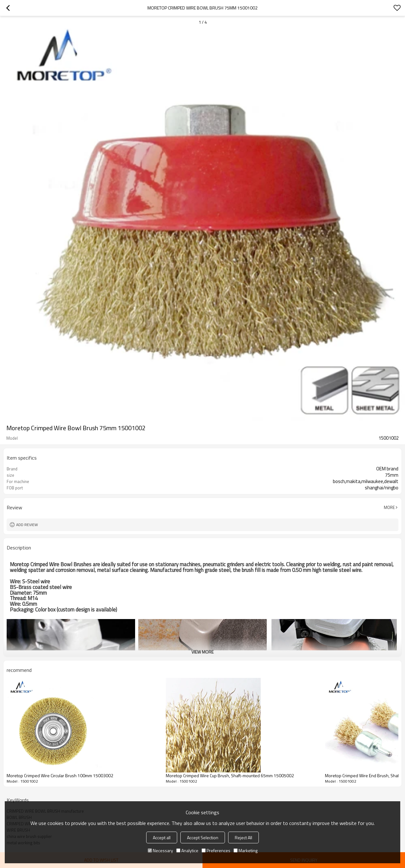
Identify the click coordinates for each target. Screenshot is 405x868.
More (389, 507)
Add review (27, 525)
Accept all (162, 837)
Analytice (187, 850)
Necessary (160, 850)
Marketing (246, 850)
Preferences (216, 850)
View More (202, 652)
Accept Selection (203, 837)
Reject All (243, 837)
